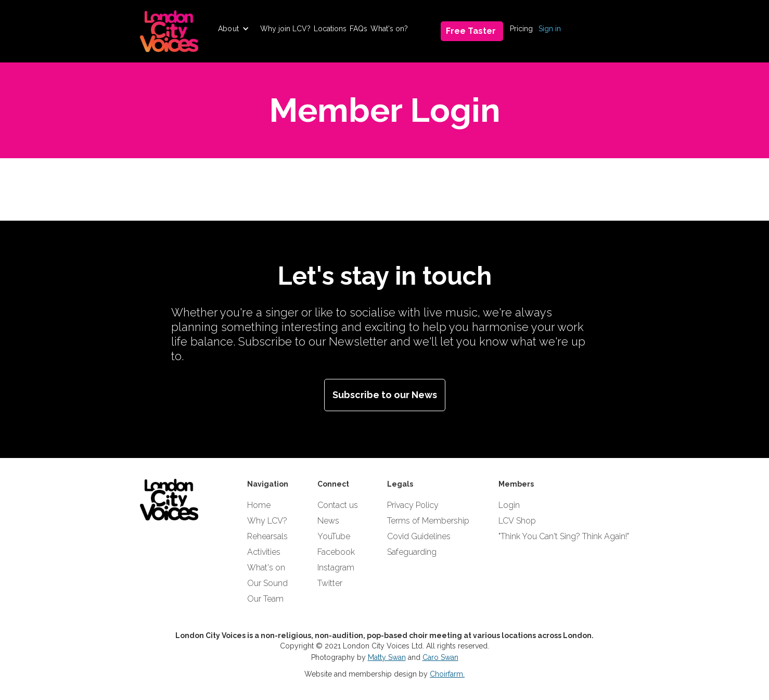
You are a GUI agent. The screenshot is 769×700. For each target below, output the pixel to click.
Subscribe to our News (385, 395)
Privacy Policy (413, 505)
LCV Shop (517, 521)
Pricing (521, 29)
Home (259, 505)
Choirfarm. (447, 674)
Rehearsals (267, 536)
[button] (234, 29)
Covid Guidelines (419, 536)
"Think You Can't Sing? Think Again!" (564, 536)
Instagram (336, 568)
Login (509, 505)
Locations (330, 29)
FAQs (358, 29)
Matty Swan (387, 657)
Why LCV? (267, 521)
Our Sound (267, 583)
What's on (266, 568)
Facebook (336, 552)
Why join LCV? (285, 29)
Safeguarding (412, 552)
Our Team (265, 599)
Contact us (338, 505)
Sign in (550, 29)
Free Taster (471, 31)
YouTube (334, 536)
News (328, 521)
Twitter (330, 583)
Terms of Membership (428, 521)
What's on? (389, 29)
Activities (264, 552)
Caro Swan (440, 657)
